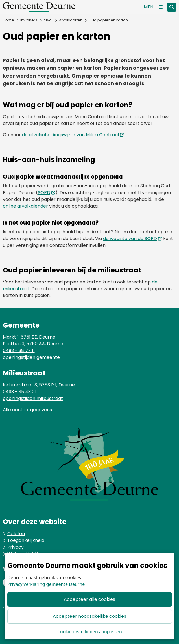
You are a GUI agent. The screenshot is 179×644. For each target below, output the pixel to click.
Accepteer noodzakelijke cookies (89, 616)
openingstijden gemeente (31, 357)
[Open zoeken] (172, 7)
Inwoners (29, 20)
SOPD (47, 193)
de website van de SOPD (133, 239)
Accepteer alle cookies (89, 600)
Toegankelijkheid (26, 540)
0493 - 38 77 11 (19, 350)
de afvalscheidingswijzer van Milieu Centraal (73, 135)
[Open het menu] (153, 7)
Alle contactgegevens (27, 410)
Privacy (16, 547)
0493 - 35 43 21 (19, 392)
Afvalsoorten (71, 20)
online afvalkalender (25, 206)
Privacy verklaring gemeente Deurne (46, 584)
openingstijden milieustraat (33, 398)
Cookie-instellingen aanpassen (90, 632)
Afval (48, 20)
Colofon (16, 534)
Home (8, 20)
